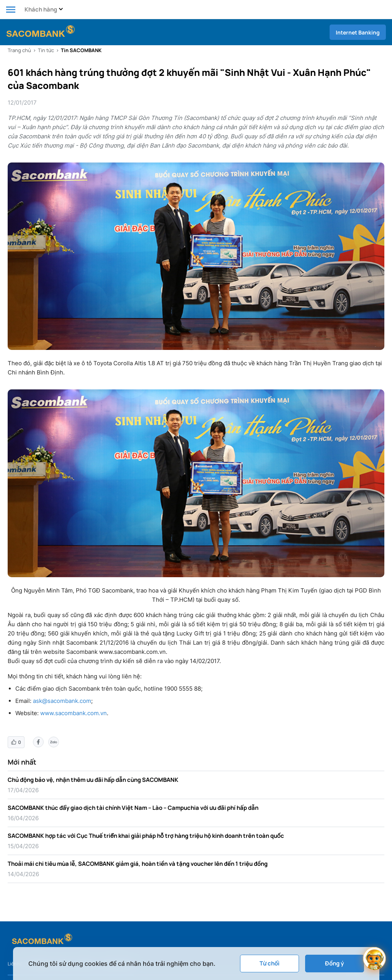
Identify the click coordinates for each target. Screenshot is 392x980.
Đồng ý (334, 963)
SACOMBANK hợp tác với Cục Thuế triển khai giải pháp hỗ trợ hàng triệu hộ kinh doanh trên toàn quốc (146, 836)
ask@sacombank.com (62, 701)
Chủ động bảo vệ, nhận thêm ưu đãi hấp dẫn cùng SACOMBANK (93, 780)
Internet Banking (358, 32)
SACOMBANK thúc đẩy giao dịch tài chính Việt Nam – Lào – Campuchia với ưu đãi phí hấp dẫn (133, 808)
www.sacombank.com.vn (73, 713)
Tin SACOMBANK (81, 50)
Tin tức (46, 50)
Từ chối (269, 963)
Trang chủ (19, 50)
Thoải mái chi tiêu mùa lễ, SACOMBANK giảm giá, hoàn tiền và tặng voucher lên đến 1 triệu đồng (138, 864)
